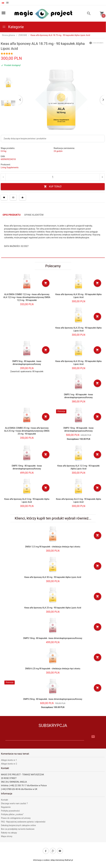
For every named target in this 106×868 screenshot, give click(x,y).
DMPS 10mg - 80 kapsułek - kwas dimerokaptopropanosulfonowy (53, 638)
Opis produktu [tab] (12, 215)
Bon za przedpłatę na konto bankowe (18, 829)
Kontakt (5, 800)
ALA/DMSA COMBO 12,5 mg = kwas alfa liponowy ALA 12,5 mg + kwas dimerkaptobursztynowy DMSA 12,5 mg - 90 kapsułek (27, 297)
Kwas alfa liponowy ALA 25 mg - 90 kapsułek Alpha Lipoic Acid (53, 608)
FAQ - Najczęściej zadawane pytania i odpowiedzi (23, 822)
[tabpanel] (53, 238)
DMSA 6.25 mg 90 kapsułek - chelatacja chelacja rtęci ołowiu (53, 669)
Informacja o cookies (41, 860)
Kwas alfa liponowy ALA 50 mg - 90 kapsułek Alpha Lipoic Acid (53, 577)
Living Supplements (10, 167)
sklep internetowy (58, 860)
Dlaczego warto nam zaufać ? (14, 803)
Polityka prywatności (10, 811)
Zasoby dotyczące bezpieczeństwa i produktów (25, 139)
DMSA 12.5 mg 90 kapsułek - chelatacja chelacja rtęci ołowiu (53, 547)
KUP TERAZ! (53, 187)
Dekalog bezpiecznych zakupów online (18, 825)
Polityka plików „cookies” (12, 814)
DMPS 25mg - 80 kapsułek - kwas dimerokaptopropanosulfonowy (53, 699)
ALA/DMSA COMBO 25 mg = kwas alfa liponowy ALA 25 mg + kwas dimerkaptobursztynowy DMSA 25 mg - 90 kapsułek (27, 431)
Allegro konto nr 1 (9, 760)
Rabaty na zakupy (9, 833)
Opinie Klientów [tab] (34, 215)
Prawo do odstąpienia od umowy (16, 818)
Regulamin (6, 807)
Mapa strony (7, 836)
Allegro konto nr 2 (9, 764)
